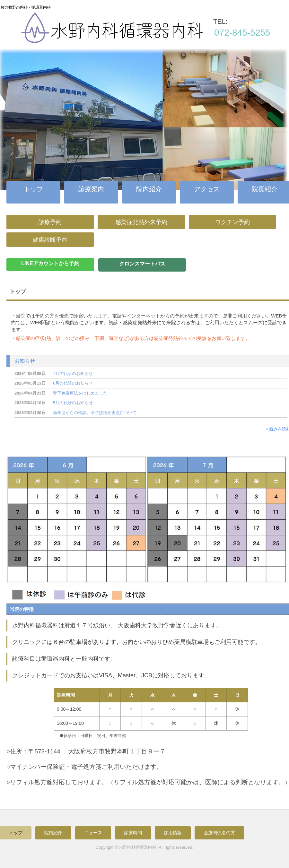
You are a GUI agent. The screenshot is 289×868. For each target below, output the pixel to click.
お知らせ (25, 361)
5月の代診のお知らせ (73, 403)
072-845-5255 (242, 33)
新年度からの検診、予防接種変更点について (95, 413)
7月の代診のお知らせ (73, 373)
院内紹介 (149, 189)
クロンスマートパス (142, 264)
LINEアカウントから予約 (50, 263)
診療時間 (133, 833)
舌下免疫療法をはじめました (80, 393)
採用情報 (173, 833)
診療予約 (50, 222)
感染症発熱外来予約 (141, 222)
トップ (33, 189)
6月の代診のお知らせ (73, 383)
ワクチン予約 (232, 222)
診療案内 (91, 189)
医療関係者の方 (219, 833)
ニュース (93, 833)
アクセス (207, 189)
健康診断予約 (50, 240)
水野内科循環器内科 (140, 33)
